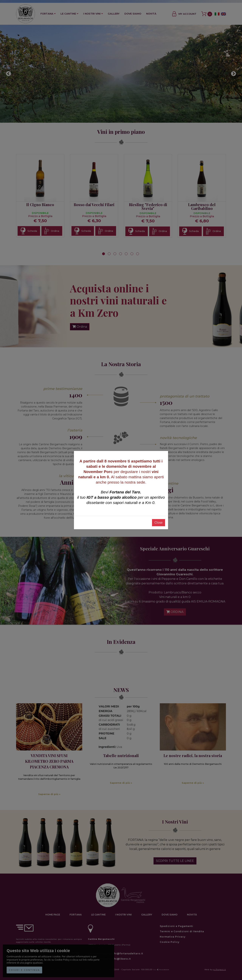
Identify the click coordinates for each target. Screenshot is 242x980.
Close (159, 523)
